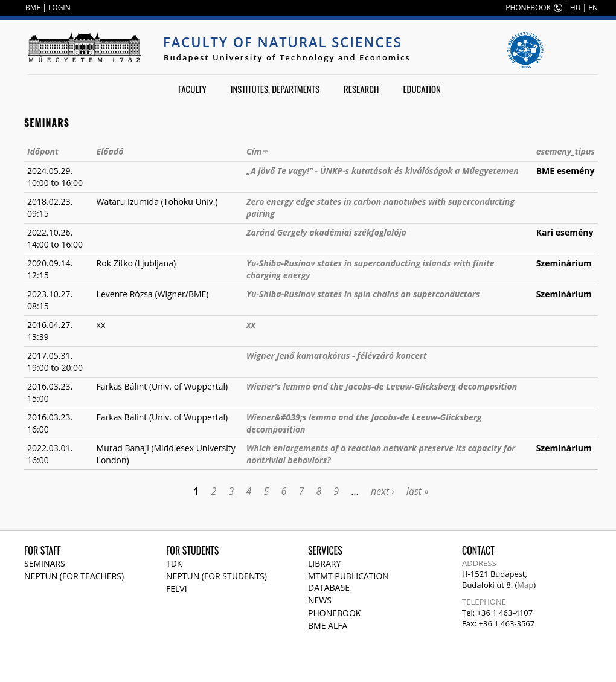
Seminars (45, 563)
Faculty (192, 89)
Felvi (177, 589)
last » (418, 491)
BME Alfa (328, 626)
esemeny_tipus (566, 151)
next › (383, 491)
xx (251, 325)
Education (422, 89)
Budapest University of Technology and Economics (287, 57)
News (320, 600)
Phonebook (334, 613)
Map (525, 585)
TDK (174, 563)
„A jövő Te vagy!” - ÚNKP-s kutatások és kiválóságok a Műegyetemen (383, 171)
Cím (258, 151)
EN (593, 8)
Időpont (43, 151)
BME (33, 8)
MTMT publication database (348, 582)
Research (361, 89)
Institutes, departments (275, 89)
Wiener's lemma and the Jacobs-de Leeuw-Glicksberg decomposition (382, 386)
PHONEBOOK (528, 8)
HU (576, 8)
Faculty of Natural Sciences (283, 42)
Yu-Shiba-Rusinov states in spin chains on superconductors (363, 294)
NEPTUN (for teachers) (74, 576)
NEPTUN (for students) (217, 576)
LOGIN (59, 8)
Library (324, 563)
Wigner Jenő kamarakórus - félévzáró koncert (336, 355)
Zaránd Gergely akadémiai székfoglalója (326, 232)
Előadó (110, 151)
